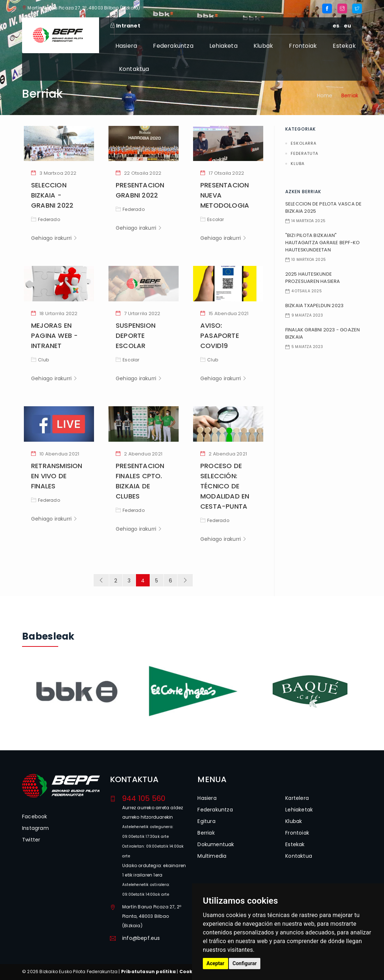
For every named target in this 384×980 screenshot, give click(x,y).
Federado (46, 219)
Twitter (31, 840)
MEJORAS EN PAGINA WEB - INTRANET (54, 336)
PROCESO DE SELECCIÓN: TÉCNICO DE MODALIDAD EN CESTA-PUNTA (225, 486)
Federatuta (304, 153)
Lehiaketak (299, 810)
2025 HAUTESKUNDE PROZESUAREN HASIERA (313, 278)
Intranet (125, 26)
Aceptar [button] (216, 963)
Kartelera (297, 798)
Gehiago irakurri (54, 238)
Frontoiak (303, 46)
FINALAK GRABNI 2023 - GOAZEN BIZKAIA (323, 333)
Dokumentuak (216, 844)
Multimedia (212, 856)
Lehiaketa (223, 46)
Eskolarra (304, 143)
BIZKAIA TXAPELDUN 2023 (314, 306)
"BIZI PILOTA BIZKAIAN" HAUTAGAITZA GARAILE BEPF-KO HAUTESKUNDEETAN (323, 243)
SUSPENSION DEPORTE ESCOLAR (136, 336)
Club (40, 360)
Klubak (263, 46)
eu (347, 26)
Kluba (298, 164)
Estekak (344, 46)
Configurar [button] (245, 963)
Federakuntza (173, 46)
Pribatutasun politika (148, 971)
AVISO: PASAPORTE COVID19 (220, 336)
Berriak (206, 833)
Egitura (206, 821)
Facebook (35, 816)
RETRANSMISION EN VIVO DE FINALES (57, 476)
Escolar (212, 219)
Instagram (35, 828)
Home (325, 96)
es (336, 26)
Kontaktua (134, 69)
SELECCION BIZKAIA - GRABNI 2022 (52, 195)
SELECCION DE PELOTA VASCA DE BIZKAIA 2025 (324, 207)
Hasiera (126, 46)
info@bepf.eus (141, 938)
